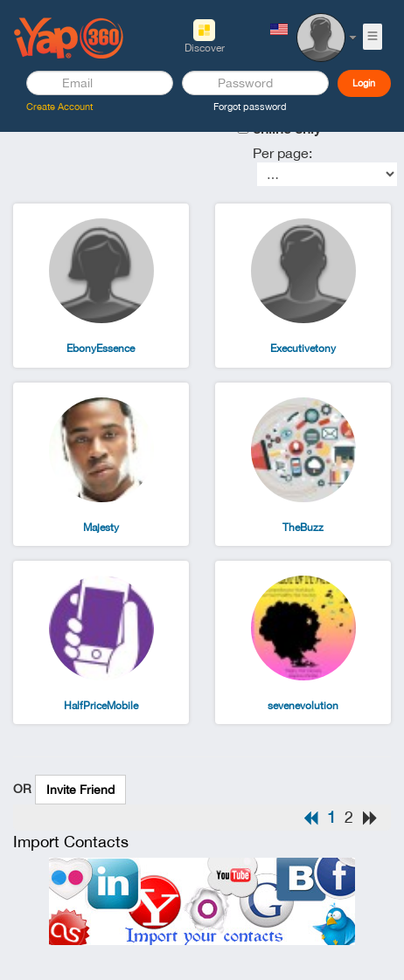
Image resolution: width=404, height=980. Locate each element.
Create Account (59, 107)
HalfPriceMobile (101, 706)
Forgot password (250, 107)
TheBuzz (303, 528)
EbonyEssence (101, 349)
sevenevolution (303, 706)
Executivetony (303, 349)
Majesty (101, 528)
